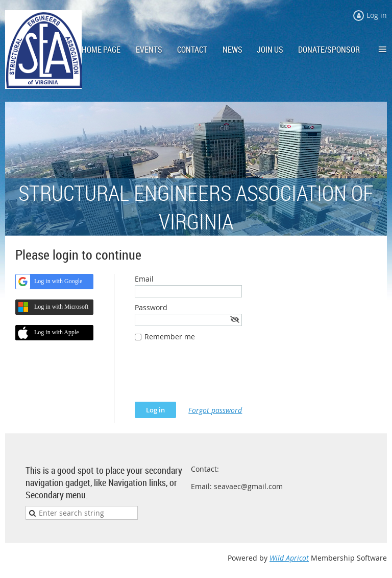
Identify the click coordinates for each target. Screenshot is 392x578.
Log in (377, 15)
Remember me (170, 337)
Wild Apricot (289, 558)
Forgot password (215, 410)
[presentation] (212, 377)
